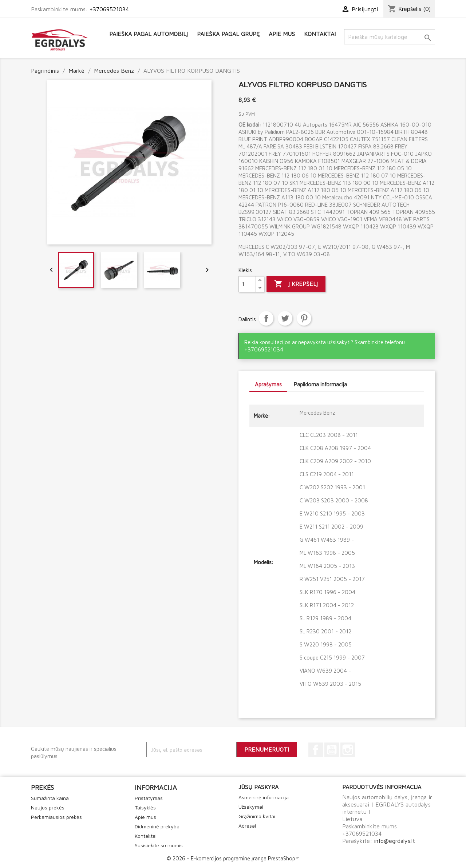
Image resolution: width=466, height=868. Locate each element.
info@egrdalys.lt (394, 841)
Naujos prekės (48, 807)
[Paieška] (390, 37)
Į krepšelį (296, 284)
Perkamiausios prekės (56, 817)
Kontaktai (320, 34)
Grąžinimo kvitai (257, 816)
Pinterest (304, 318)
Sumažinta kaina (50, 798)
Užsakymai (251, 807)
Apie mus (282, 34)
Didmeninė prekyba (157, 826)
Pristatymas (149, 798)
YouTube (332, 750)
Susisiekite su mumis (159, 845)
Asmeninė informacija (264, 797)
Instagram (348, 750)
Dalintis (266, 318)
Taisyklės (145, 807)
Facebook (316, 750)
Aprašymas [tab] (268, 384)
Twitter (285, 318)
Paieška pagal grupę (228, 34)
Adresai (247, 826)
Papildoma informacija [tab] (320, 384)
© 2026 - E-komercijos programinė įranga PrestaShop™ (233, 858)
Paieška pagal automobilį (149, 34)
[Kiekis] (247, 284)
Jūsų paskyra (258, 787)
